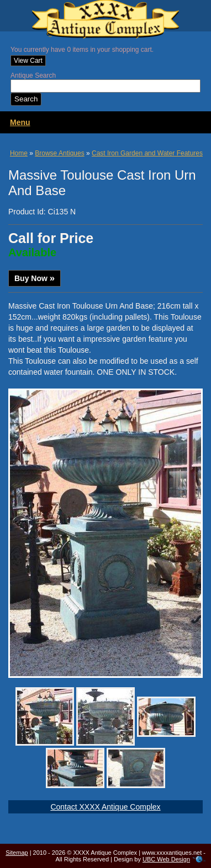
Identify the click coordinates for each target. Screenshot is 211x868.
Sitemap (17, 853)
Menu (20, 122)
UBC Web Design (166, 859)
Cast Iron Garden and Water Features (147, 153)
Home (19, 153)
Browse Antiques (59, 153)
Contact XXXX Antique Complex (105, 807)
